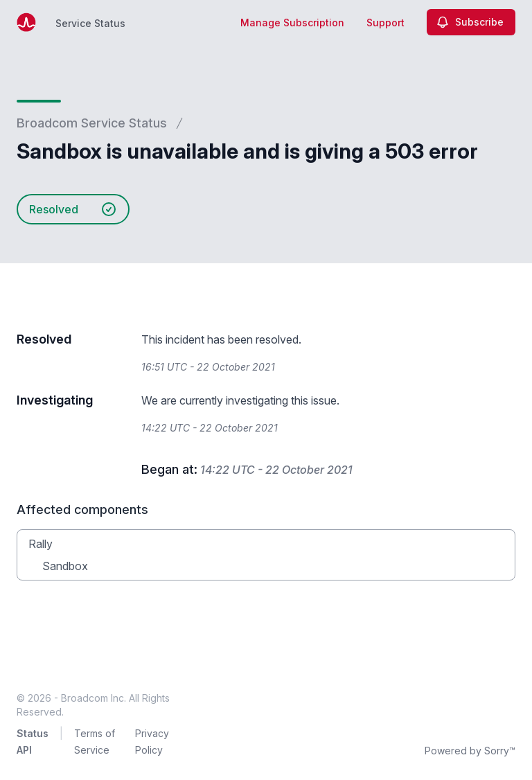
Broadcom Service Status (92, 123)
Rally (41, 544)
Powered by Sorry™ (470, 751)
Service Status (90, 23)
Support (385, 23)
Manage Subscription (292, 23)
